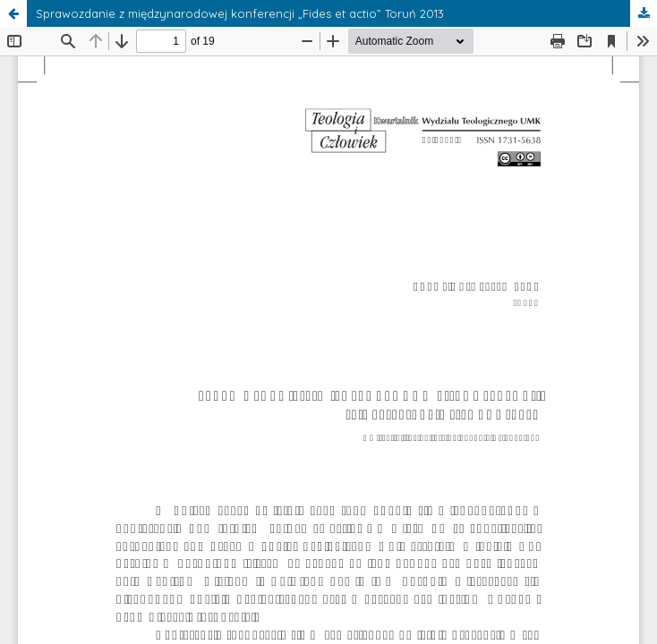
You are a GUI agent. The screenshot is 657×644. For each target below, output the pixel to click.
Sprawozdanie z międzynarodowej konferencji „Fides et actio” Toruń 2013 (240, 13)
